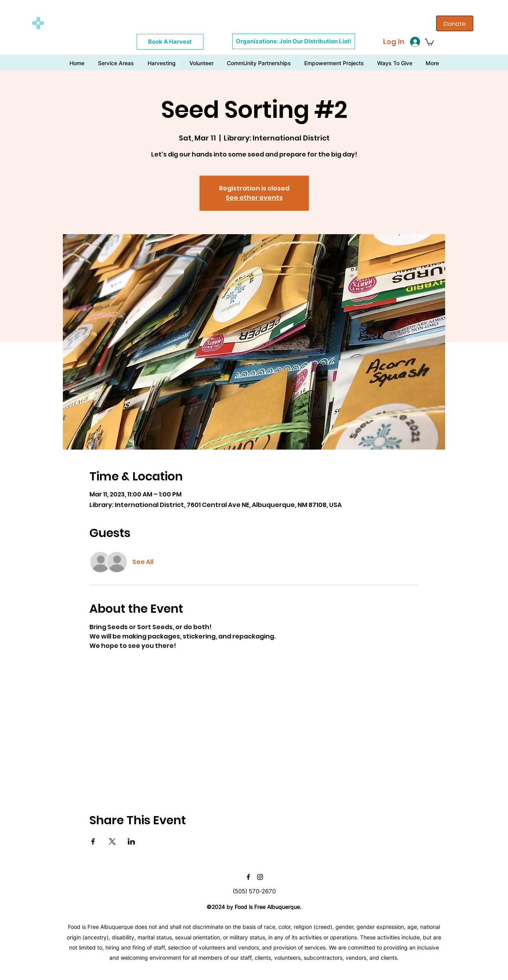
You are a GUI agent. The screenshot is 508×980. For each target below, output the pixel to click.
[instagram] (260, 877)
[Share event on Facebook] (93, 841)
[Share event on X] (112, 841)
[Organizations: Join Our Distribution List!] (294, 41)
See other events (254, 198)
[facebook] (248, 877)
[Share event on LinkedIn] (131, 841)
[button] (429, 42)
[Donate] (455, 23)
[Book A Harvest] (170, 42)
